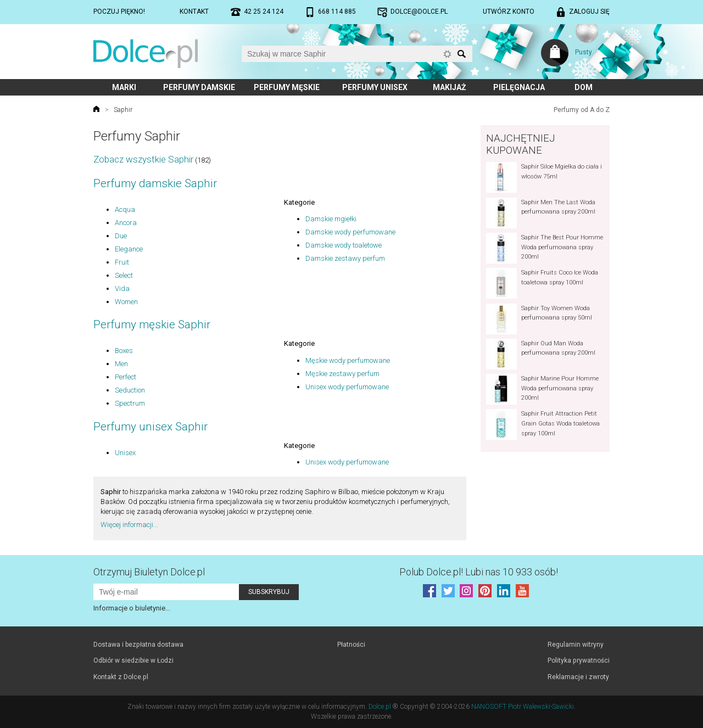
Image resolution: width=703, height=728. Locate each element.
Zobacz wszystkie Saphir (143, 159)
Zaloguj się (589, 12)
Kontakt (194, 12)
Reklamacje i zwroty (578, 677)
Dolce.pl (380, 707)
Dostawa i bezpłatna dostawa (138, 645)
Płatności (351, 645)
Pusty (584, 52)
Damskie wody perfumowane (350, 232)
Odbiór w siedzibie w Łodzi (133, 660)
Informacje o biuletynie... (132, 608)
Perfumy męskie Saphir (152, 324)
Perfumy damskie (199, 87)
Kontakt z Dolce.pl (121, 677)
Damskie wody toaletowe (344, 245)
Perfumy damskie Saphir (155, 183)
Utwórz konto (509, 12)
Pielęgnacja (519, 87)
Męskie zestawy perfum (342, 374)
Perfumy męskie (287, 87)
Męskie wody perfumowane (348, 360)
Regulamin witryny (576, 645)
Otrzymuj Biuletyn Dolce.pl (149, 572)
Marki (124, 87)
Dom (584, 87)
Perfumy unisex (375, 87)
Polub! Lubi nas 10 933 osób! (479, 572)
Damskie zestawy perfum (345, 258)
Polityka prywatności (579, 660)
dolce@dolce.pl (419, 12)
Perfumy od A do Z (582, 110)
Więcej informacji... (129, 525)
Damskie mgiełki (331, 219)
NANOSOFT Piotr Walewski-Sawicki (523, 707)
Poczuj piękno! (119, 12)
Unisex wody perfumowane (347, 387)
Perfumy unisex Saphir (150, 427)
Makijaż (450, 87)
